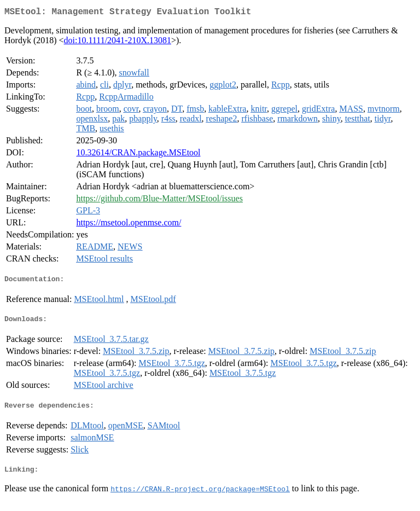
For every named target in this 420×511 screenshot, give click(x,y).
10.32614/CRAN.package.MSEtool (138, 155)
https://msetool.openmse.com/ (129, 225)
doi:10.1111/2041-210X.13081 (118, 42)
